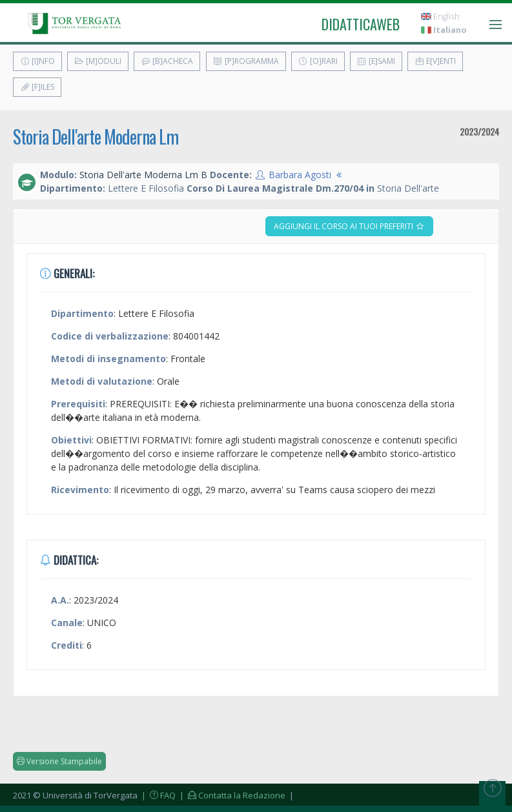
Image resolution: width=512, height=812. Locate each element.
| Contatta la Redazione (231, 795)
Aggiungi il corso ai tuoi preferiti (349, 226)
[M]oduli (98, 61)
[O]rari (318, 61)
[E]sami (376, 61)
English (440, 16)
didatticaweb (361, 24)
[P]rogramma (246, 61)
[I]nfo (37, 61)
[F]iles (37, 87)
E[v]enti (435, 61)
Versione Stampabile (59, 761)
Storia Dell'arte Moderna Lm (96, 137)
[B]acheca (167, 61)
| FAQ (158, 795)
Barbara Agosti (300, 175)
